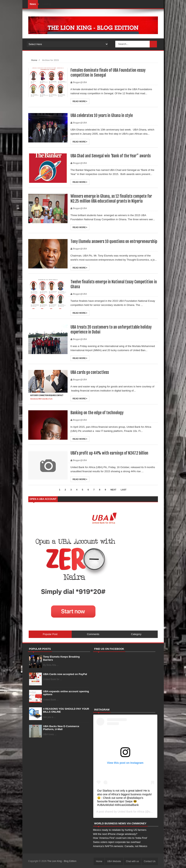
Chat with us (132, 861)
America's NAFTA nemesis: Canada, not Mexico (120, 846)
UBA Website (114, 861)
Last (124, 490)
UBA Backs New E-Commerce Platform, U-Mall (61, 728)
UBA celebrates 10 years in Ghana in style (102, 116)
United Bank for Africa (131, 812)
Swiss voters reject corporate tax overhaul (117, 842)
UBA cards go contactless (90, 372)
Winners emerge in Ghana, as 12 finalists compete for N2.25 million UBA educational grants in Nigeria (111, 199)
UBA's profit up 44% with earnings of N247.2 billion (109, 453)
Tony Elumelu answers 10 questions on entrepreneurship (114, 241)
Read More (80, 101)
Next (113, 490)
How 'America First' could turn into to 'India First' (120, 838)
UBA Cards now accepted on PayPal (65, 674)
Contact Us (150, 861)
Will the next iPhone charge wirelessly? (115, 834)
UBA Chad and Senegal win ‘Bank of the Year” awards (111, 156)
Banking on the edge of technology (97, 413)
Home (34, 60)
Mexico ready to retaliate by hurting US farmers (120, 830)
